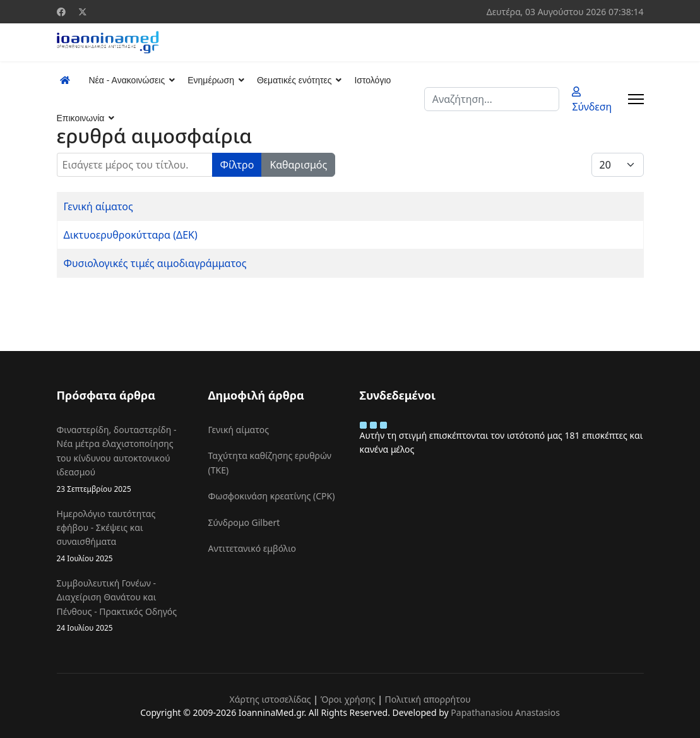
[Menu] (636, 99)
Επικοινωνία (81, 118)
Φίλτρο (237, 165)
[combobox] (492, 99)
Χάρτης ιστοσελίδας (270, 699)
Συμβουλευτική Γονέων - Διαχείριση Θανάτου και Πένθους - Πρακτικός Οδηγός (123, 605)
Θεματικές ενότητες (294, 80)
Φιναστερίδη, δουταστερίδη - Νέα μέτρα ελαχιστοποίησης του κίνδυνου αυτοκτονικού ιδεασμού (123, 459)
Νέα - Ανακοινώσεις (127, 80)
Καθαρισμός (298, 165)
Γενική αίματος (98, 206)
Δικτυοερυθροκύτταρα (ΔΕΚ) (131, 235)
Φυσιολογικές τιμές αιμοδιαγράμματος (155, 263)
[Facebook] (61, 12)
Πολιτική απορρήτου (428, 699)
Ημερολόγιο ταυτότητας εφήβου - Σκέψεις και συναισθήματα (123, 536)
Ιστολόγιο (372, 80)
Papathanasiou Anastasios (505, 712)
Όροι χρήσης (348, 699)
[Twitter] (83, 12)
